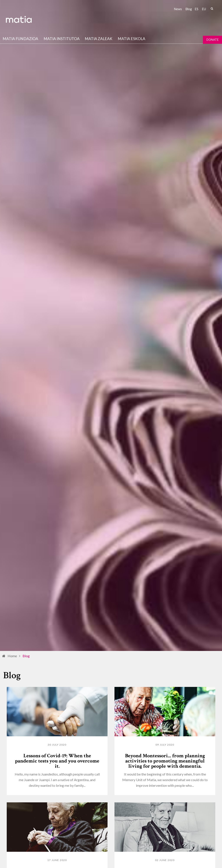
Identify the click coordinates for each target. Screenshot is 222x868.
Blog (189, 9)
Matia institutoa (62, 39)
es (197, 9)
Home (12, 656)
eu (204, 9)
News (178, 9)
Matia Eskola (131, 39)
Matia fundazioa (20, 39)
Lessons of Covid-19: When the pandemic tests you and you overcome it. (57, 761)
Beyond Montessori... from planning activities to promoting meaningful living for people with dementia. (165, 761)
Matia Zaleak (99, 39)
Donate (212, 40)
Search (212, 9)
